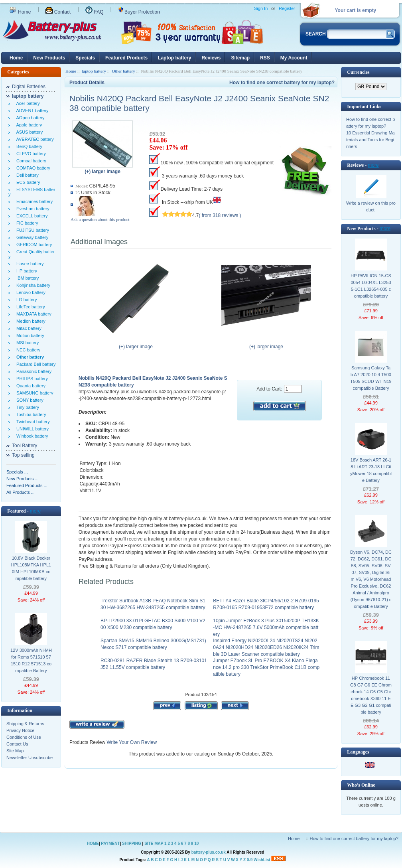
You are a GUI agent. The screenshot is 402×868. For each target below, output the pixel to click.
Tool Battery (25, 446)
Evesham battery (32, 209)
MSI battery (26, 343)
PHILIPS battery (31, 379)
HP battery (26, 271)
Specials (85, 58)
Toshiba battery (30, 414)
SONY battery (29, 400)
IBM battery (26, 278)
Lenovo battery (30, 292)
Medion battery (30, 321)
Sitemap (240, 58)
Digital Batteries (29, 87)
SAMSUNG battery (33, 393)
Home (20, 12)
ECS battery (27, 182)
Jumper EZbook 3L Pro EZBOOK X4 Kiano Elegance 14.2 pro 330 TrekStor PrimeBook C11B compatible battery (266, 667)
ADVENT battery (31, 110)
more (35, 511)
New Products (49, 58)
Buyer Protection (139, 12)
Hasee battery (29, 264)
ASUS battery (28, 132)
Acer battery (27, 103)
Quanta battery (30, 386)
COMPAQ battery (32, 168)
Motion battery (29, 335)
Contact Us (17, 744)
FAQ (94, 12)
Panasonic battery (33, 371)
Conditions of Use (24, 737)
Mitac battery (28, 328)
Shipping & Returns (25, 724)
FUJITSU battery (32, 230)
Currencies (358, 72)
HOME (93, 843)
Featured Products (126, 58)
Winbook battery (31, 436)
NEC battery (27, 350)
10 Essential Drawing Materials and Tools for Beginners (370, 140)
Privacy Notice (20, 730)
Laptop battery (174, 58)
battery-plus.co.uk (209, 852)
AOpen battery (29, 118)
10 (196, 843)
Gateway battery (31, 237)
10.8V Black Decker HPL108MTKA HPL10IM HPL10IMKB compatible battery (31, 568)
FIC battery (26, 223)
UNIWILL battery (31, 429)
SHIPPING (132, 843)
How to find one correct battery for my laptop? (282, 83)
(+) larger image (136, 344)
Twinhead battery (32, 422)
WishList (262, 860)
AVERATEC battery (34, 139)
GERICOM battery (33, 245)
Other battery (123, 71)
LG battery (25, 300)
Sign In (261, 8)
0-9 (250, 860)
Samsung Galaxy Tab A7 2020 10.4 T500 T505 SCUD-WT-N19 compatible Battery (371, 378)
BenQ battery (28, 146)
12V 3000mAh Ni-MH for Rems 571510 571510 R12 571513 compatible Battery (31, 660)
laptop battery (94, 71)
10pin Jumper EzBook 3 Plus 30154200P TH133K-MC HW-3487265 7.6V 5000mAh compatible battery (266, 627)
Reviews (211, 58)
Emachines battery (33, 201)
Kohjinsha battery (32, 285)
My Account (294, 58)
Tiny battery (27, 407)
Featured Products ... (27, 485)
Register (287, 8)
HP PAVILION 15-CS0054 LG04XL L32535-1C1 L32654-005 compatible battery (371, 286)
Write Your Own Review (131, 742)
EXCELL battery (31, 216)
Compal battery (30, 161)
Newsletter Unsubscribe (30, 758)
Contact (58, 12)
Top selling (23, 455)
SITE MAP (154, 843)
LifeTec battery (30, 307)
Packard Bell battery (35, 364)
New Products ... (23, 479)
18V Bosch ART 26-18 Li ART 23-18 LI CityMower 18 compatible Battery (371, 470)
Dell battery (26, 175)
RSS (265, 58)
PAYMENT (110, 843)
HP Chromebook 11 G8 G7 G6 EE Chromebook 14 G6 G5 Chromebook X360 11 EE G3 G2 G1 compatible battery (371, 695)
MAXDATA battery (33, 314)
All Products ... (21, 492)
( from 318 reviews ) (220, 215)
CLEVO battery (30, 154)
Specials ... (17, 472)
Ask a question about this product (100, 219)
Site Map (15, 751)
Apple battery (28, 125)
